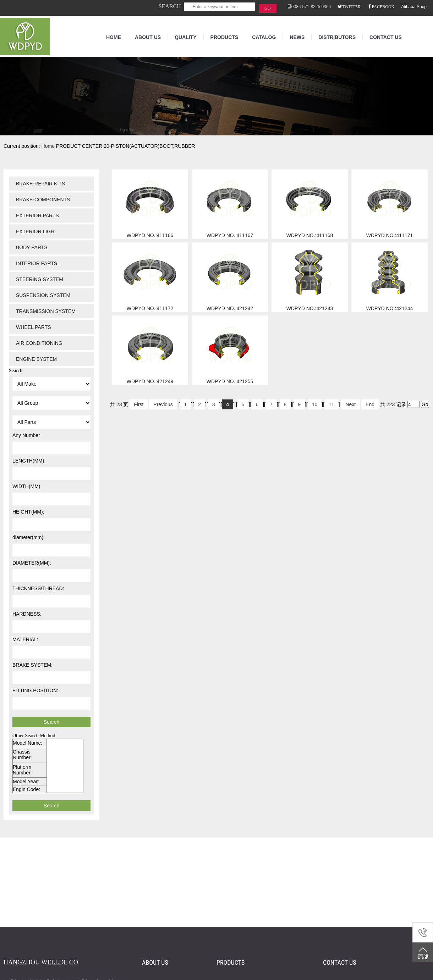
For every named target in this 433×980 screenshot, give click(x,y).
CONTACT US (386, 37)
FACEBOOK (383, 6)
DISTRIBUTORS (337, 37)
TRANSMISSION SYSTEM (46, 311)
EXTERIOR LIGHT (37, 231)
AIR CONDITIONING (39, 343)
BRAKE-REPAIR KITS (40, 184)
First (139, 404)
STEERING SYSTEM (40, 279)
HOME (114, 37)
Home (48, 146)
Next (350, 404)
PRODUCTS (224, 37)
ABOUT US (148, 37)
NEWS (297, 37)
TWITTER (351, 6)
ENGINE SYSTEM (36, 359)
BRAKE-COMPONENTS (43, 200)
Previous (163, 404)
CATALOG (264, 37)
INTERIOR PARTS (37, 263)
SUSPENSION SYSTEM (43, 295)
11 (331, 404)
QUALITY (185, 37)
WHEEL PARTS (34, 327)
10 (315, 404)
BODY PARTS (32, 247)
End (370, 404)
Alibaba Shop (414, 7)
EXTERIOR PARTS (37, 215)
